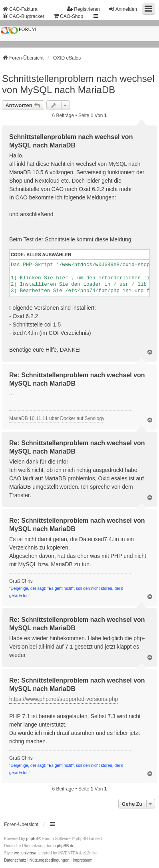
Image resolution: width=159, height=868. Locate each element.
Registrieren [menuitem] (83, 9)
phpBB (32, 839)
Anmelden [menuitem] (123, 9)
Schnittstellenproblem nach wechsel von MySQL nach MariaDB (78, 84)
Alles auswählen (49, 255)
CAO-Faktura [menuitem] (20, 9)
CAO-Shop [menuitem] (68, 16)
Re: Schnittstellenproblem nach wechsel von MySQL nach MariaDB (77, 379)
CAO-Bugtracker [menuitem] (23, 16)
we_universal (26, 853)
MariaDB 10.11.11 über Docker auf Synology (57, 418)
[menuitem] (15, 860)
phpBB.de (66, 846)
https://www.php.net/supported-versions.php (64, 699)
